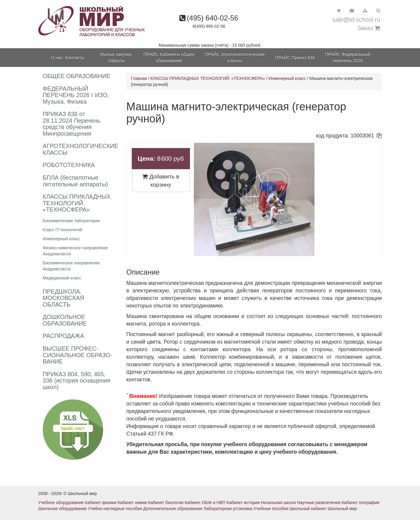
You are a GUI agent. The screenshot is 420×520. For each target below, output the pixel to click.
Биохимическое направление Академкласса (71, 266)
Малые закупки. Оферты (116, 57)
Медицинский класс (62, 278)
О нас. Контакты (68, 58)
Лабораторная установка (228, 509)
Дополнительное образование (173, 509)
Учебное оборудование (61, 503)
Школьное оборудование (63, 509)
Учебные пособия (271, 509)
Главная (139, 78)
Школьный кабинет (308, 509)
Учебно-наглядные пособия (115, 509)
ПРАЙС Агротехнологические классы (235, 57)
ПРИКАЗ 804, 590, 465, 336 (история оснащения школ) (77, 381)
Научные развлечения (319, 503)
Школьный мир (342, 509)
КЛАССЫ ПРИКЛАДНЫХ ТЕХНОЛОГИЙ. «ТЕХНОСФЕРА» (208, 78)
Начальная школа (278, 503)
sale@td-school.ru (356, 20)
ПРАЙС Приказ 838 (295, 58)
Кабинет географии (360, 503)
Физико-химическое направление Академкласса (76, 251)
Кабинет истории (243, 503)
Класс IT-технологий (63, 230)
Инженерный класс (62, 239)
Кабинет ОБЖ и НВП (205, 503)
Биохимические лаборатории (71, 221)
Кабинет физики (101, 503)
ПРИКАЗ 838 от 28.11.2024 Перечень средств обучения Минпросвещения (72, 124)
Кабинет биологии (166, 503)
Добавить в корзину (161, 181)
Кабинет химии (132, 503)
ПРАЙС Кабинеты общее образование (169, 57)
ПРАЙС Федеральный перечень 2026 (348, 57)
